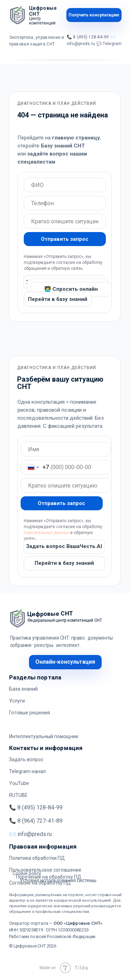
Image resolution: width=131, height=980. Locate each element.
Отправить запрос (65, 239)
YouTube (19, 783)
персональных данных (46, 533)
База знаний (23, 689)
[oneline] (65, 185)
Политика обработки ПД (37, 858)
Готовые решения (30, 713)
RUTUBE (18, 795)
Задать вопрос (26, 759)
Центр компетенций (42, 21)
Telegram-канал (27, 771)
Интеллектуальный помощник (44, 736)
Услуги (17, 701)
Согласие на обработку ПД (40, 883)
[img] (17, 15)
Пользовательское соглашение (45, 870)
